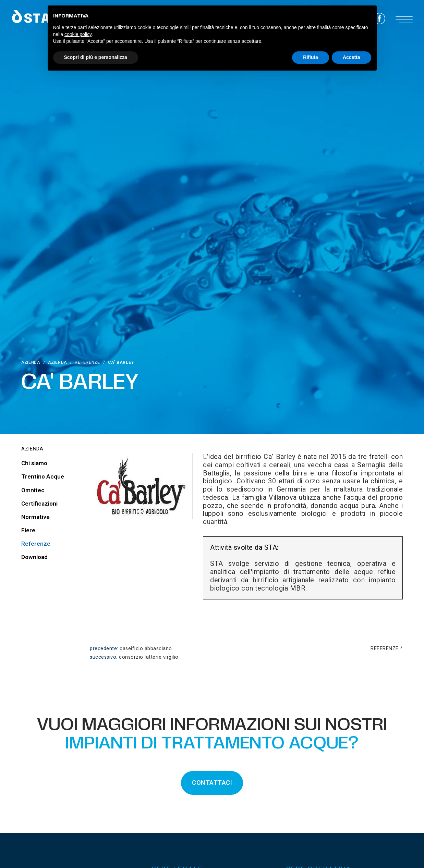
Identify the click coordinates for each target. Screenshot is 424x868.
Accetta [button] (352, 57)
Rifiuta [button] (311, 57)
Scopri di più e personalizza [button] (96, 57)
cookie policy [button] (78, 34)
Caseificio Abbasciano (146, 649)
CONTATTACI (212, 783)
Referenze (87, 362)
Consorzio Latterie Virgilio (149, 657)
